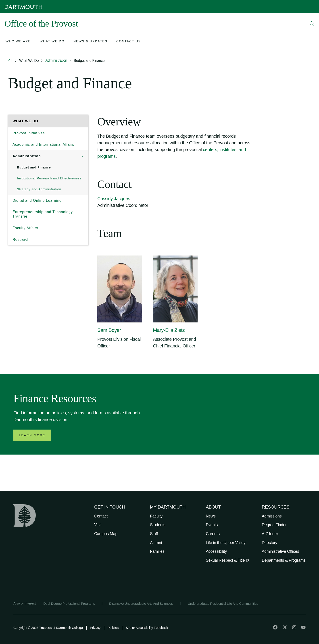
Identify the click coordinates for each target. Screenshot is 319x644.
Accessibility (216, 551)
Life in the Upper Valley (226, 543)
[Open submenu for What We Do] (52, 42)
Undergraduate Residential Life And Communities (223, 603)
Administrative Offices (280, 551)
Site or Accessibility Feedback (147, 628)
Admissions (272, 516)
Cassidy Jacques (114, 199)
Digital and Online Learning (37, 200)
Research (21, 240)
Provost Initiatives (29, 133)
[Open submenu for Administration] (82, 156)
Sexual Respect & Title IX (228, 560)
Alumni (156, 543)
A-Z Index (270, 534)
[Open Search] (312, 24)
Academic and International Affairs (43, 144)
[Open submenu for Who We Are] (18, 42)
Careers (213, 534)
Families (157, 551)
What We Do (29, 61)
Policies (113, 628)
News (211, 516)
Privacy (95, 628)
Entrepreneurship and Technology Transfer (43, 214)
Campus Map (106, 534)
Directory (270, 543)
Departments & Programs (284, 560)
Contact (101, 516)
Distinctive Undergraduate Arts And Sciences (141, 603)
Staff (154, 534)
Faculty (156, 516)
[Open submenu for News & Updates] (90, 42)
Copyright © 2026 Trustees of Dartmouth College (48, 628)
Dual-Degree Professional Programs (69, 603)
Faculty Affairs (25, 228)
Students (158, 525)
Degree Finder (274, 525)
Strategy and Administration (39, 189)
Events (212, 525)
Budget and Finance (89, 61)
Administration (56, 60)
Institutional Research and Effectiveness (49, 178)
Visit (98, 525)
